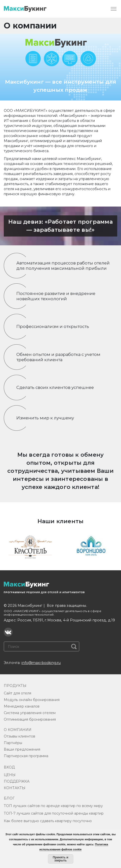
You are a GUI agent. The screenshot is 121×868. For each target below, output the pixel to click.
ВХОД (9, 767)
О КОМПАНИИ (18, 730)
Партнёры (13, 743)
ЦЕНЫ (10, 775)
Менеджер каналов (22, 706)
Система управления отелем (30, 713)
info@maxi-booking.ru (41, 663)
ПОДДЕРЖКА (17, 781)
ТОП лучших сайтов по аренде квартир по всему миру (53, 806)
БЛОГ (9, 798)
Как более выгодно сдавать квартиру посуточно (48, 821)
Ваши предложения (22, 749)
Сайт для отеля (17, 693)
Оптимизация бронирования (30, 719)
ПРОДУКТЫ (15, 686)
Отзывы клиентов (19, 736)
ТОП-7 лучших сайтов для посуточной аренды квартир (54, 813)
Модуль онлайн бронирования (32, 700)
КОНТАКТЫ (15, 788)
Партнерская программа (26, 756)
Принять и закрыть (61, 859)
